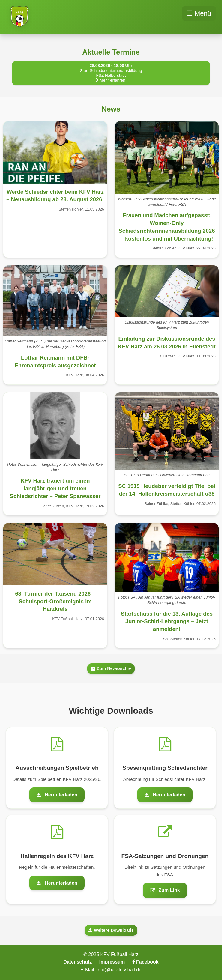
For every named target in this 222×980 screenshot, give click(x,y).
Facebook (145, 962)
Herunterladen (57, 795)
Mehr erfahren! (111, 80)
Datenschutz (78, 962)
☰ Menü (199, 13)
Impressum (112, 962)
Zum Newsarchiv (111, 668)
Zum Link (165, 890)
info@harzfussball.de (119, 970)
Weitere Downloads (111, 930)
